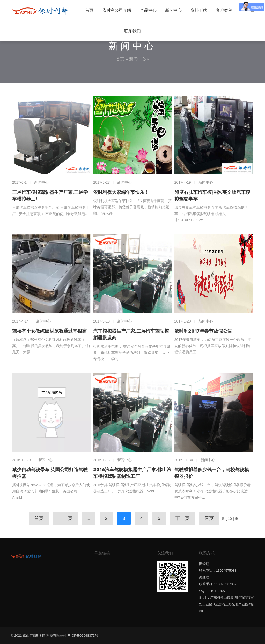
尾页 (209, 518)
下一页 (182, 518)
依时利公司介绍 (117, 10)
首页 (89, 10)
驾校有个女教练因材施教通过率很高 (49, 331)
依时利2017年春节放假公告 (203, 331)
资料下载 (199, 10)
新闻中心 (173, 10)
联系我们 (132, 31)
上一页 (65, 518)
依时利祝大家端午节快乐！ (121, 192)
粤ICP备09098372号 (83, 636)
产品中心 (148, 10)
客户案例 (224, 10)
